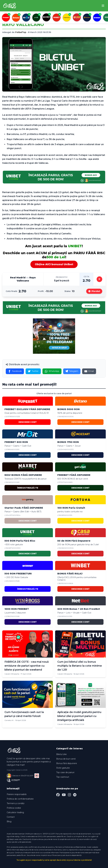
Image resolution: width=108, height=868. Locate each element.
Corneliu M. (9, 720)
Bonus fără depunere (67, 763)
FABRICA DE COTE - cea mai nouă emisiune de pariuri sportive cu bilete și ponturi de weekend (27, 666)
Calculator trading (15, 812)
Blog (9, 821)
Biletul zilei (61, 754)
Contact (11, 817)
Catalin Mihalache (12, 674)
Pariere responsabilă (17, 794)
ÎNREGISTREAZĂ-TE (28, 488)
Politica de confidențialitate (20, 799)
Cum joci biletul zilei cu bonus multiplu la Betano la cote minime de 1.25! (80, 666)
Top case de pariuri (65, 772)
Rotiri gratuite (63, 768)
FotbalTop (21, 32)
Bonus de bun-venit (66, 759)
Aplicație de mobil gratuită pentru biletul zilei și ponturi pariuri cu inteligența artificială (79, 716)
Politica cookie (14, 808)
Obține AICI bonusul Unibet (54, 264)
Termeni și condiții (16, 803)
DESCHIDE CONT (28, 422)
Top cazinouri (63, 777)
